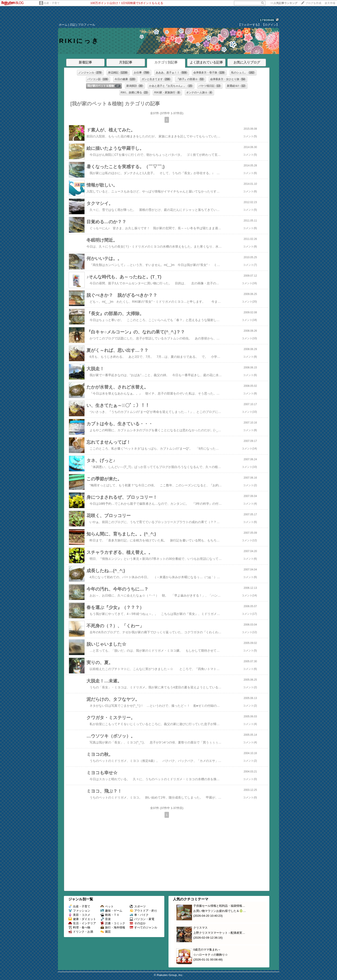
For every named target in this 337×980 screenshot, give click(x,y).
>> (284, 3)
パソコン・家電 (142, 919)
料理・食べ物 (79, 927)
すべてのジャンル (143, 927)
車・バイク (139, 915)
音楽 (106, 919)
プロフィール (86, 25)
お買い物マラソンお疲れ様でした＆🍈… (220, 911)
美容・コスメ (79, 915)
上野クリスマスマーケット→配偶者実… (219, 933)
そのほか (138, 923)
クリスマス (200, 928)
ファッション (79, 911)
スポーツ (138, 906)
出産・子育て (52, 3)
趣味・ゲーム (111, 911)
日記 (73, 25)
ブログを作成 (313, 3)
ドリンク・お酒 (81, 932)
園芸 (106, 932)
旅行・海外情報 (113, 927)
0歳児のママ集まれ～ (207, 950)
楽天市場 (330, 3)
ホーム (63, 25)
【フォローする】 (249, 25)
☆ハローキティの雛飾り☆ (211, 955)
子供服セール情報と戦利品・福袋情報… (219, 906)
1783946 (267, 20)
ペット (107, 906)
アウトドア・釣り (143, 911)
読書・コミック (113, 923)
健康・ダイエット (82, 919)
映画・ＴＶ (110, 915)
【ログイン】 (270, 25)
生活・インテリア (82, 923)
